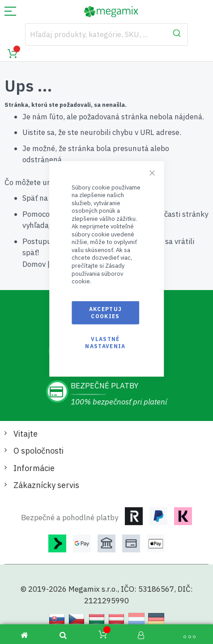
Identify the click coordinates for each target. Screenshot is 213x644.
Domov (34, 264)
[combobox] (107, 34)
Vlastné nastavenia (105, 343)
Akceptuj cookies (106, 312)
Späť (30, 198)
